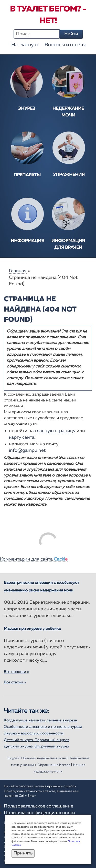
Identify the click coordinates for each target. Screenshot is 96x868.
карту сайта (22, 437)
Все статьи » (15, 682)
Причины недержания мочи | (44, 758)
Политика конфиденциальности (39, 813)
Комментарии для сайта (34, 559)
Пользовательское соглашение (39, 806)
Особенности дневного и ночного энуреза (43, 727)
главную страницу (55, 431)
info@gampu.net (27, 450)
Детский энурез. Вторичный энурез (36, 746)
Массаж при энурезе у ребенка (32, 629)
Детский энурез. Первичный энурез (36, 740)
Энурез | (14, 758)
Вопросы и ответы (65, 45)
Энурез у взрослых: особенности (34, 733)
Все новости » (16, 672)
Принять (23, 853)
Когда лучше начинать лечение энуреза (40, 720)
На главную (24, 45)
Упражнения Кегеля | (55, 765)
